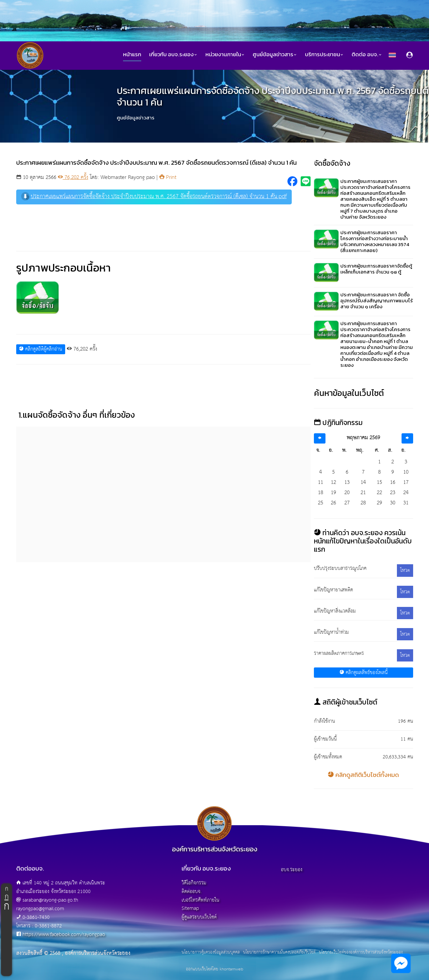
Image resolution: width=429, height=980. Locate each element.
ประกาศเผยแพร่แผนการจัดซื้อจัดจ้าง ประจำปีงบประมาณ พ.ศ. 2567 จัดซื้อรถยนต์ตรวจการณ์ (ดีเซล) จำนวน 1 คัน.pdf (154, 197)
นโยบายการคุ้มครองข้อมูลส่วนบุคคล (211, 953)
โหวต (405, 570)
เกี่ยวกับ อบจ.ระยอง (173, 54)
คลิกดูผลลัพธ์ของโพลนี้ (364, 673)
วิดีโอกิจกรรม (194, 883)
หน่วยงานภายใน (225, 54)
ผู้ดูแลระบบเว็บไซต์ (199, 917)
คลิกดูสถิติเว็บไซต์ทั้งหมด (363, 775)
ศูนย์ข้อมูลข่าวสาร (275, 54)
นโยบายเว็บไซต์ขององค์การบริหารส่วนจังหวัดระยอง (361, 953)
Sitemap (190, 908)
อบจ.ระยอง (292, 870)
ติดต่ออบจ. (192, 892)
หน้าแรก (132, 54)
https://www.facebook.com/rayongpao (64, 935)
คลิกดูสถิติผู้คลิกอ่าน (41, 349)
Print (168, 177)
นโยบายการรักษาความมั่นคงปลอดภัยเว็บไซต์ (279, 953)
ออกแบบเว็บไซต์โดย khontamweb (214, 969)
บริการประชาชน (324, 54)
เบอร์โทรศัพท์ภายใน (200, 900)
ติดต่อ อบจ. (367, 54)
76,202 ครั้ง (73, 177)
